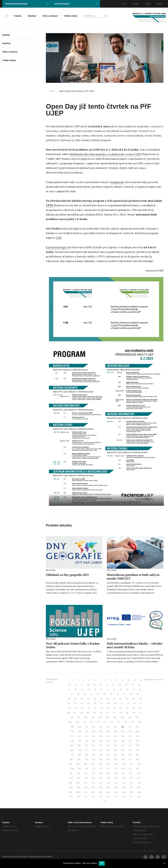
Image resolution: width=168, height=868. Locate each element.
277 (131, 797)
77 (89, 708)
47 (124, 694)
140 (79, 736)
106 (130, 718)
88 (81, 713)
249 (71, 787)
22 (113, 685)
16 (76, 685)
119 (72, 727)
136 (123, 732)
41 (85, 694)
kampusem (117, 182)
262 (93, 792)
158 (137, 741)
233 (101, 778)
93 (114, 713)
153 (101, 741)
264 (108, 792)
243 (101, 783)
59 (127, 699)
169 (72, 750)
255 (116, 787)
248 (139, 783)
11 (123, 680)
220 (78, 774)
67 (102, 703)
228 (138, 774)
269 (71, 797)
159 (72, 745)
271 (86, 797)
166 (123, 745)
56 (108, 699)
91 (101, 713)
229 (71, 778)
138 (137, 732)
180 (80, 755)
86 (69, 713)
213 (101, 769)
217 (130, 769)
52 (82, 699)
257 (131, 787)
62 (69, 703)
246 (124, 783)
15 (70, 685)
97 (141, 713)
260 (78, 792)
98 (72, 718)
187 (130, 755)
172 (94, 750)
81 (114, 708)
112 (98, 722)
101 (93, 718)
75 (76, 708)
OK (102, 863)
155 (115, 741)
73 (141, 703)
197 (130, 759)
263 (101, 792)
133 (101, 732)
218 (137, 769)
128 (137, 727)
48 (131, 694)
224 (108, 774)
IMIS (148, 4)
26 (139, 685)
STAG (136, 4)
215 (116, 769)
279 (105, 801)
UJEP (159, 4)
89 (88, 713)
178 (137, 750)
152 (94, 741)
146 (123, 736)
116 (126, 722)
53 (88, 699)
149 (72, 741)
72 (134, 703)
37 (134, 690)
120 (79, 727)
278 (139, 797)
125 (115, 727)
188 (137, 755)
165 (116, 745)
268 (139, 792)
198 (138, 759)
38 (140, 690)
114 (112, 722)
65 (89, 703)
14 (141, 680)
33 (108, 690)
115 (119, 722)
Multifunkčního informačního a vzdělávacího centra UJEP (105, 154)
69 (115, 703)
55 (101, 699)
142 (93, 736)
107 (137, 718)
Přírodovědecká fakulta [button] (27, 4)
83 (127, 708)
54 (95, 699)
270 (79, 797)
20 (101, 685)
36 (127, 690)
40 (78, 694)
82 (121, 708)
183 (101, 755)
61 (140, 699)
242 (93, 783)
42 (91, 694)
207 (131, 764)
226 (123, 774)
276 (124, 797)
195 (116, 759)
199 (70, 764)
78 (95, 708)
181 (87, 755)
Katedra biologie (56, 247)
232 (93, 778)
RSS (24, 856)
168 (138, 745)
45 (111, 694)
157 (130, 741)
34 (114, 690)
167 (130, 745)
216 (123, 769)
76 (82, 708)
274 (108, 797)
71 (128, 703)
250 (79, 787)
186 (123, 755)
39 (72, 694)
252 (93, 787)
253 (101, 787)
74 (69, 708)
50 (69, 699)
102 (100, 718)
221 (86, 774)
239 (70, 783)
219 (71, 774)
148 (138, 736)
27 (69, 690)
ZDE (59, 238)
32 (101, 690)
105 (122, 718)
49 (138, 694)
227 (131, 774)
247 (131, 783)
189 (72, 759)
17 (82, 685)
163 (101, 745)
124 (108, 727)
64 (82, 703)
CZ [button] (124, 4)
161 (86, 745)
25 (133, 685)
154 (108, 741)
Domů (52, 91)
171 (87, 750)
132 (94, 732)
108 (70, 722)
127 (130, 727)
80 (108, 708)
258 (139, 787)
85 (140, 708)
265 (116, 792)
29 (82, 690)
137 (130, 732)
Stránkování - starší (154, 679)
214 (108, 769)
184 (108, 755)
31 (95, 690)
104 (115, 718)
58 (121, 699)
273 (101, 797)
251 (86, 787)
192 (93, 759)
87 (75, 713)
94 (121, 713)
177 (130, 750)
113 (105, 722)
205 (116, 764)
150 (80, 741)
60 (134, 699)
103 (107, 718)
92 (108, 713)
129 (72, 732)
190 (79, 759)
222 (93, 774)
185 (115, 755)
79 (102, 708)
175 (115, 750)
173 (101, 750)
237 (131, 778)
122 (94, 727)
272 (93, 797)
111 (91, 722)
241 (85, 783)
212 (94, 769)
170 (80, 750)
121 (87, 727)
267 (131, 792)
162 (93, 745)
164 (108, 745)
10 (117, 680)
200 (78, 764)
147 (130, 736)
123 (101, 727)
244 (108, 783)
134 (108, 732)
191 (86, 759)
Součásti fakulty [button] (76, 4)
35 (121, 690)
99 (79, 718)
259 (70, 792)
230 (79, 778)
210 (80, 769)
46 (118, 694)
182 (94, 755)
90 (95, 713)
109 (77, 722)
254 (108, 787)
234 (108, 778)
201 (85, 764)
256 (124, 787)
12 (129, 680)
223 (101, 774)
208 (139, 764)
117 (133, 722)
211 (87, 769)
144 (108, 736)
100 (86, 718)
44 (104, 694)
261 (85, 792)
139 (72, 736)
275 (116, 797)
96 (134, 713)
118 (140, 722)
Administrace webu (11, 856)
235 (116, 778)
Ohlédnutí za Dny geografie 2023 (67, 575)
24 (126, 685)
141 (86, 736)
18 (88, 685)
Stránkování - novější (52, 681)
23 (120, 685)
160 (79, 745)
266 (124, 792)
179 (72, 755)
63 (75, 703)
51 (76, 699)
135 (115, 732)
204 (108, 764)
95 (127, 713)
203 (101, 764)
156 (123, 741)
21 (107, 685)
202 (93, 764)
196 (123, 759)
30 (89, 690)
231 (86, 778)
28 (76, 690)
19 (94, 685)
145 (116, 736)
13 (135, 680)
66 (95, 703)
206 (124, 764)
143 (101, 736)
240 (78, 783)
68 (108, 703)
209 (72, 769)
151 (87, 741)
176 (123, 750)
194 (108, 759)
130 (80, 732)
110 (85, 722)
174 (108, 750)
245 (116, 783)
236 (124, 778)
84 (134, 708)
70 (122, 703)
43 (98, 694)
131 (87, 732)
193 (101, 759)
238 (139, 778)
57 (114, 699)
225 (116, 774)
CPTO (50, 205)
